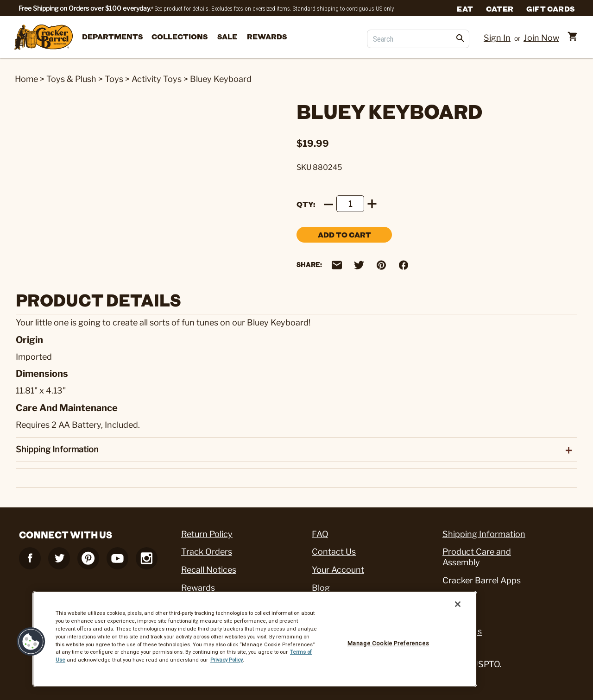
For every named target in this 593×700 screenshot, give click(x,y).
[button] (31, 642)
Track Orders (207, 552)
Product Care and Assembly (477, 557)
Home (26, 79)
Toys (114, 79)
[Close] (458, 604)
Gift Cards (550, 8)
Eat (465, 8)
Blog (321, 588)
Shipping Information (484, 534)
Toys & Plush (71, 79)
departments (112, 36)
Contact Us (334, 552)
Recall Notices (209, 570)
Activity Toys (157, 79)
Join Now (541, 38)
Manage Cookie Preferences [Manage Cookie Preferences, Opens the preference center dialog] (388, 643)
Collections (180, 36)
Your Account (338, 570)
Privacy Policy (227, 660)
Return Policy (207, 534)
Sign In (497, 38)
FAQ (320, 534)
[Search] (418, 39)
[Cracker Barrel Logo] (44, 38)
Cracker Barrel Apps (482, 580)
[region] (255, 639)
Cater (500, 8)
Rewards (267, 36)
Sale (227, 36)
